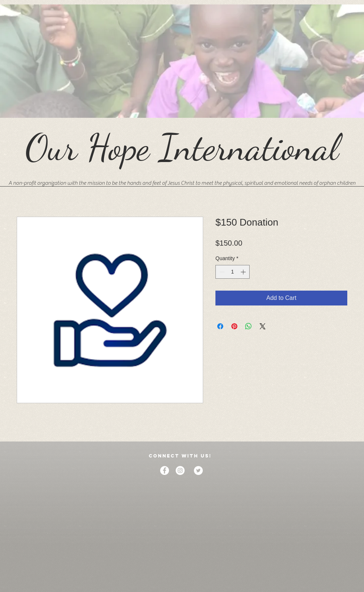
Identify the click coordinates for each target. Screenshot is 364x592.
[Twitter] (198, 470)
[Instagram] (180, 470)
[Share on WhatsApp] (248, 326)
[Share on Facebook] (220, 326)
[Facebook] (165, 470)
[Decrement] (221, 272)
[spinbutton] (233, 272)
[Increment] (244, 272)
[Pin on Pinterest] (234, 326)
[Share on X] (263, 326)
